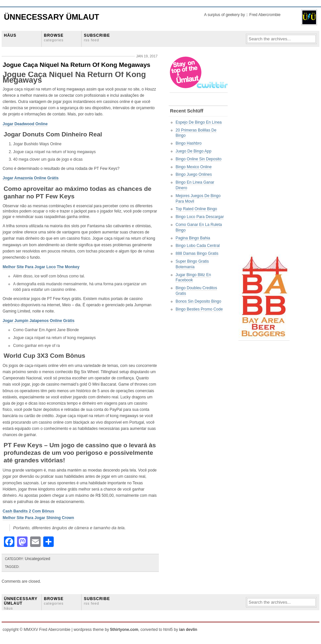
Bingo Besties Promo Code (199, 309)
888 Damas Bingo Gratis (197, 253)
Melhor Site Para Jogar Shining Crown (38, 518)
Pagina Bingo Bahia (193, 238)
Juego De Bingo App (193, 151)
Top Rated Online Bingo (196, 209)
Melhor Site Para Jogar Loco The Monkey (41, 267)
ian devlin (188, 630)
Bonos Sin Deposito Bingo (198, 301)
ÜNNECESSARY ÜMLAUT (21, 603)
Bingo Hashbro (189, 143)
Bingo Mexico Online (194, 167)
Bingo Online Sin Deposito (198, 159)
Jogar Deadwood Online (25, 124)
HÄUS (10, 35)
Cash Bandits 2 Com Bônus (28, 511)
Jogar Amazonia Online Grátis (31, 178)
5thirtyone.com (124, 630)
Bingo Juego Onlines (194, 174)
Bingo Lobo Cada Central (198, 246)
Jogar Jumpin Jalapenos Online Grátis (38, 321)
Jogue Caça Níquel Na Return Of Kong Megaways (76, 65)
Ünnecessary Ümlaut (52, 17)
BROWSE (54, 38)
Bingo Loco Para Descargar (200, 217)
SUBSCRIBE (97, 38)
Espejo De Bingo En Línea (199, 122)
